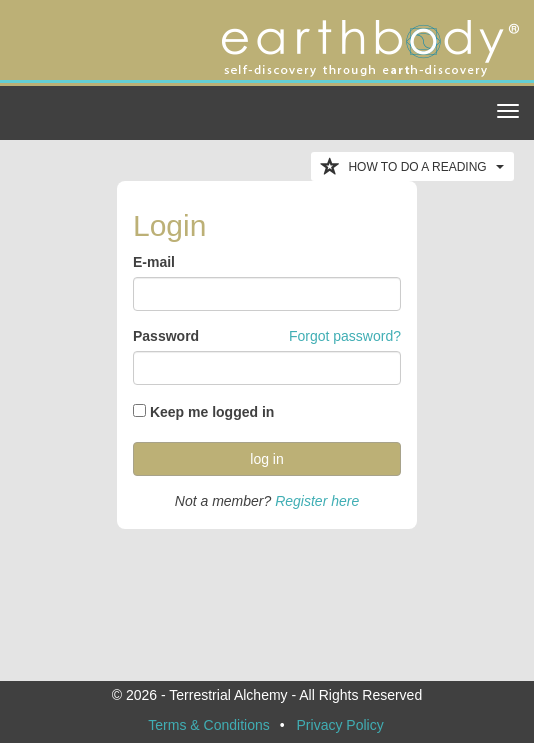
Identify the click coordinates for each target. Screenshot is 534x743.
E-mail (154, 262)
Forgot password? (345, 336)
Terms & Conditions (208, 725)
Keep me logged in (212, 412)
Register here (317, 501)
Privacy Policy (340, 725)
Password (166, 336)
